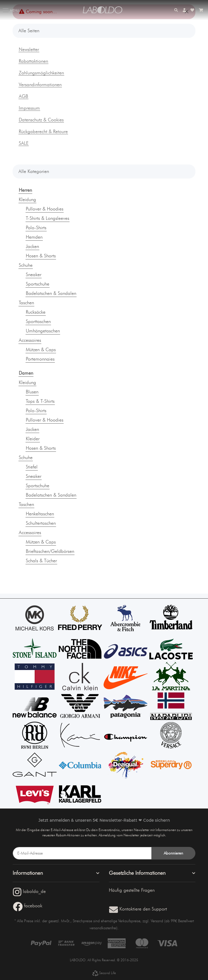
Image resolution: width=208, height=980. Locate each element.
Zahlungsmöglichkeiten (41, 73)
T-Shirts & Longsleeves (48, 218)
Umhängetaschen (43, 331)
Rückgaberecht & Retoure (43, 132)
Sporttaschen (38, 321)
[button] (176, 10)
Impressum (29, 108)
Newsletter (29, 50)
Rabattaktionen (33, 61)
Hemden (34, 237)
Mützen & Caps (41, 350)
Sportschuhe (38, 284)
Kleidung (27, 199)
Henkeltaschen (40, 514)
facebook (28, 906)
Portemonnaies (40, 359)
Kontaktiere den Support (138, 909)
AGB (23, 96)
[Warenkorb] (201, 10)
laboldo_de (29, 891)
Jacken (32, 246)
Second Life (104, 973)
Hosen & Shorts (41, 256)
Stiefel (32, 467)
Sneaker (34, 275)
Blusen (32, 392)
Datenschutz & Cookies (41, 120)
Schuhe (26, 265)
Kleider (33, 439)
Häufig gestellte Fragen (132, 890)
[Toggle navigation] (6, 8)
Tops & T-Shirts (40, 401)
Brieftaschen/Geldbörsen (50, 551)
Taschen (26, 303)
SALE (24, 143)
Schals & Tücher (41, 561)
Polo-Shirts (36, 228)
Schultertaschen (41, 523)
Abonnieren (173, 853)
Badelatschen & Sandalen (51, 293)
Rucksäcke (36, 312)
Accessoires (30, 340)
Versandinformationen (40, 85)
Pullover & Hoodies (45, 209)
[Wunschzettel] (192, 10)
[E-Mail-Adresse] (82, 853)
